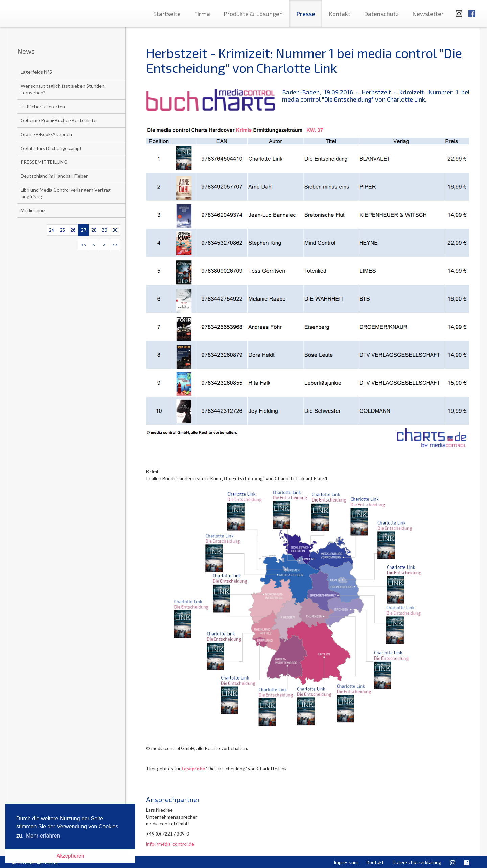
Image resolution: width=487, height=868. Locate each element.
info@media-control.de (170, 844)
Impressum (346, 862)
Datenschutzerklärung (417, 862)
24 (52, 230)
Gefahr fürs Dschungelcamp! (51, 148)
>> (115, 244)
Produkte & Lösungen (253, 14)
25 (62, 230)
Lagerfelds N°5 (36, 72)
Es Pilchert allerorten (43, 106)
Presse (306, 14)
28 (94, 230)
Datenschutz (381, 14)
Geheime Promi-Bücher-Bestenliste (59, 120)
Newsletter (428, 14)
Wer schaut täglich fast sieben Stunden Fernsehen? (63, 89)
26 (73, 230)
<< (84, 244)
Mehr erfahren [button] (43, 836)
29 (105, 230)
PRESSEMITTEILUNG (44, 162)
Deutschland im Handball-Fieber (54, 176)
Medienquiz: (33, 210)
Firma (202, 14)
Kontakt (340, 14)
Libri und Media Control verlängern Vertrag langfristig (66, 193)
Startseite (167, 14)
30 (115, 230)
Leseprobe (193, 768)
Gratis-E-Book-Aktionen (46, 134)
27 (83, 230)
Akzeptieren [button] (70, 856)
